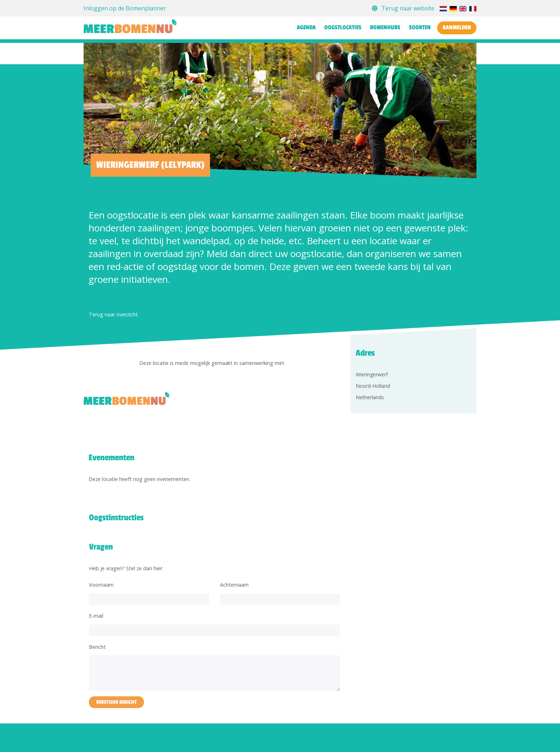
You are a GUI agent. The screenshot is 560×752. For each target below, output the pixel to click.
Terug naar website (404, 8)
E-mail (96, 616)
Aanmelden (457, 27)
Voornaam (101, 585)
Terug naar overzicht (113, 314)
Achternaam (234, 585)
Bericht (97, 647)
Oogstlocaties (343, 27)
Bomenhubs (385, 27)
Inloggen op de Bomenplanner (125, 8)
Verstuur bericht (116, 702)
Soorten (420, 27)
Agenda (306, 27)
